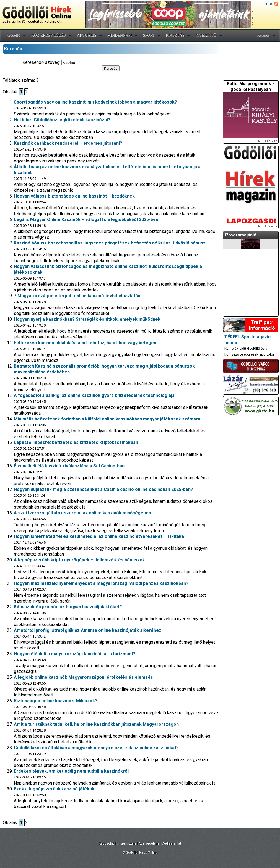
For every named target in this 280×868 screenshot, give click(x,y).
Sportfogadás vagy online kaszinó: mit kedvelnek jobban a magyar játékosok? (95, 102)
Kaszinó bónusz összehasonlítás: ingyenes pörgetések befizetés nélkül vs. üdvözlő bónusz (110, 243)
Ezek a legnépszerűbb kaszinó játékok (54, 789)
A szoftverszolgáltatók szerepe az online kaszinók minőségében (82, 513)
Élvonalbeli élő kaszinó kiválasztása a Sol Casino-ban (69, 466)
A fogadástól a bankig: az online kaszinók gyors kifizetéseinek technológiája (94, 395)
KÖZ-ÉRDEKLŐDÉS (49, 35)
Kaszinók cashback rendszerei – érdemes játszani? (68, 143)
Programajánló (241, 235)
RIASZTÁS (175, 35)
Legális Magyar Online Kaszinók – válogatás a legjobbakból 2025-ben (86, 219)
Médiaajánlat (171, 843)
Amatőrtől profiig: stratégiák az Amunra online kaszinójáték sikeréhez (88, 630)
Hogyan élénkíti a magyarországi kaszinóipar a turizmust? (75, 654)
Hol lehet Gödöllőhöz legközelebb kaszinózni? (62, 120)
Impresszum (126, 843)
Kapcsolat (106, 843)
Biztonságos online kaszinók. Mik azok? (56, 701)
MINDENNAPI (120, 35)
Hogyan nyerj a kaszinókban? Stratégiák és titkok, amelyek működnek (87, 319)
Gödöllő (14, 35)
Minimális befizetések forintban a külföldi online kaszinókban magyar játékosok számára (107, 419)
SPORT (149, 35)
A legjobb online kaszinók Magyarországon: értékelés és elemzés (83, 677)
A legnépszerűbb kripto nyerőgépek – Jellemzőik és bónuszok (79, 560)
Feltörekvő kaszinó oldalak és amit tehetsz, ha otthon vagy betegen (85, 343)
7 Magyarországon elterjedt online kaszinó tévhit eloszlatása (78, 296)
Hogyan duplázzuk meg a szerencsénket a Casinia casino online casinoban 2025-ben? (103, 489)
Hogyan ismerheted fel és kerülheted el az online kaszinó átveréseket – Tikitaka (99, 536)
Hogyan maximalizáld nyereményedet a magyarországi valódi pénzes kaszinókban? (101, 583)
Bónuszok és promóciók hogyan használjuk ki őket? (68, 607)
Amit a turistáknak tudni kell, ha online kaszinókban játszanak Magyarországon (96, 724)
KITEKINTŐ (206, 35)
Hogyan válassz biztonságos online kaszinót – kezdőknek (74, 196)
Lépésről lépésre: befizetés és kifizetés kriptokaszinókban (76, 442)
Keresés (263, 35)
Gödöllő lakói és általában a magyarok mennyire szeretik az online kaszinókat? (96, 748)
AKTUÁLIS (87, 35)
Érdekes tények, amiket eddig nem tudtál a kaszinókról (71, 771)
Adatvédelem (149, 843)
